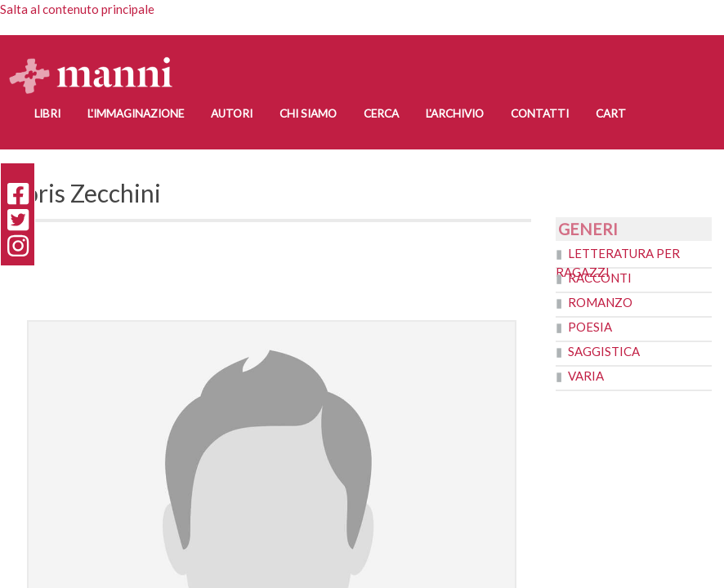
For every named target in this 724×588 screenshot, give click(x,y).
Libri (47, 114)
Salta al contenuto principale (77, 9)
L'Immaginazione (136, 114)
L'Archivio (455, 114)
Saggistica (604, 351)
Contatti (540, 114)
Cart (611, 114)
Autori (232, 114)
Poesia (590, 327)
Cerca (381, 114)
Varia (586, 376)
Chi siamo (308, 114)
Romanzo (600, 302)
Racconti (600, 278)
